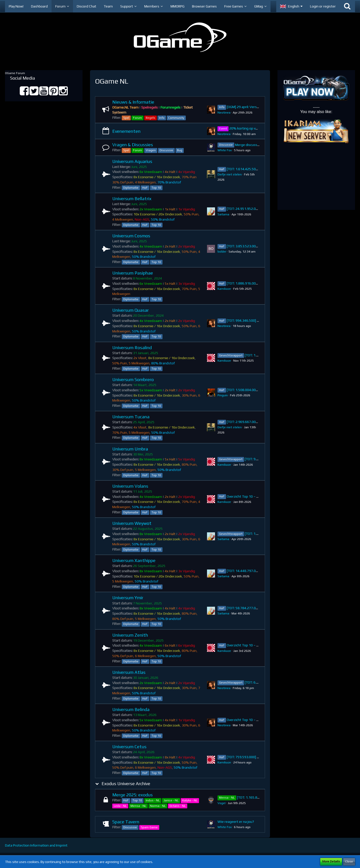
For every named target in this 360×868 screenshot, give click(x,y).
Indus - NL (153, 800)
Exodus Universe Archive (126, 784)
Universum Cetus (129, 747)
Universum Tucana (131, 417)
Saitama (223, 214)
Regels (150, 118)
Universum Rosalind (132, 348)
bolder (222, 252)
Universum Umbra (130, 449)
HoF (145, 188)
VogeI (221, 803)
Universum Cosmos (131, 236)
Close (349, 862)
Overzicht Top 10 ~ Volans (247, 496)
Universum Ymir (128, 598)
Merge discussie (247, 145)
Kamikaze (224, 289)
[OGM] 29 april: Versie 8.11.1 (248, 107)
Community (176, 118)
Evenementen (126, 131)
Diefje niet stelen (230, 174)
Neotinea (224, 113)
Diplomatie (131, 188)
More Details (331, 862)
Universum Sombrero (133, 379)
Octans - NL (178, 806)
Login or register (323, 6)
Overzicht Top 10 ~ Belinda (247, 720)
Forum (137, 118)
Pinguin (223, 395)
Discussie (166, 150)
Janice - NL (171, 800)
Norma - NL (158, 806)
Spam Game (149, 827)
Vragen (151, 150)
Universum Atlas (129, 672)
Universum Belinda (131, 709)
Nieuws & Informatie (133, 102)
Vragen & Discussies (133, 145)
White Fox (225, 150)
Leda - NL (120, 806)
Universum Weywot (132, 523)
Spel (126, 118)
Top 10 (156, 188)
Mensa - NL (138, 806)
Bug (180, 150)
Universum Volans (130, 486)
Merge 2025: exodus (132, 795)
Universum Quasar (130, 310)
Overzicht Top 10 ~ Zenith (247, 645)
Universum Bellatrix (132, 199)
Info (162, 118)
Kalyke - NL (190, 800)
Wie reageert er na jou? (236, 822)
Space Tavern (126, 822)
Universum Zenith (130, 635)
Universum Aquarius (132, 161)
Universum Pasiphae (133, 273)
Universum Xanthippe (134, 560)
